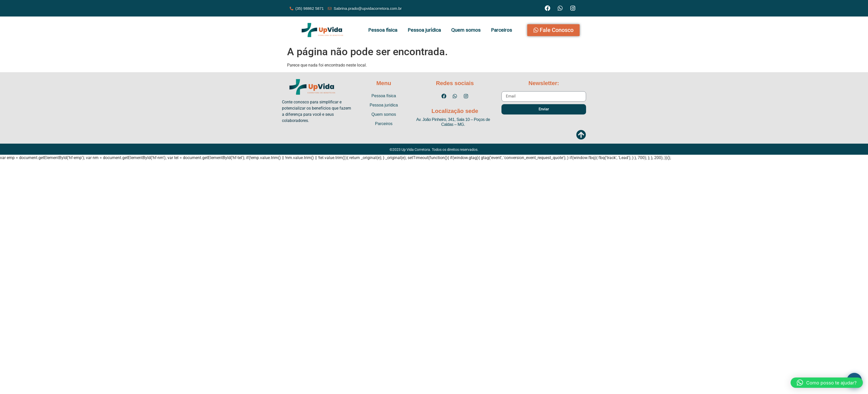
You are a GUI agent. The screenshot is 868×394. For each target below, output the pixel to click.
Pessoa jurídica (424, 30)
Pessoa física (383, 30)
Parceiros (501, 30)
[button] (827, 383)
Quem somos (466, 30)
